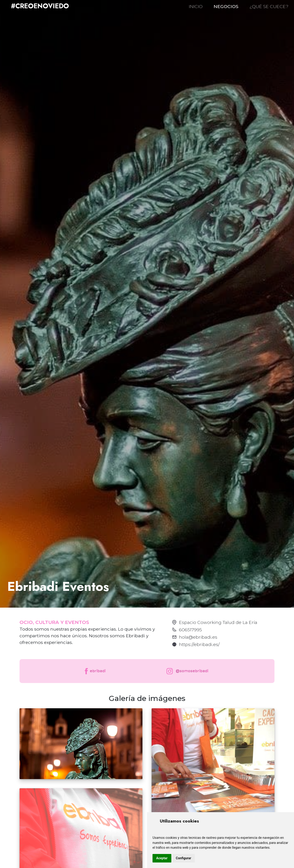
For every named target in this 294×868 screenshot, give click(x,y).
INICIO (196, 6)
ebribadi (95, 671)
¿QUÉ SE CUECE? (269, 6)
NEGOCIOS (226, 6)
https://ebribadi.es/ (199, 644)
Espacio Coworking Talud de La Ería (218, 622)
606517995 (190, 630)
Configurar (184, 858)
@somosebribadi (186, 671)
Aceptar (162, 858)
